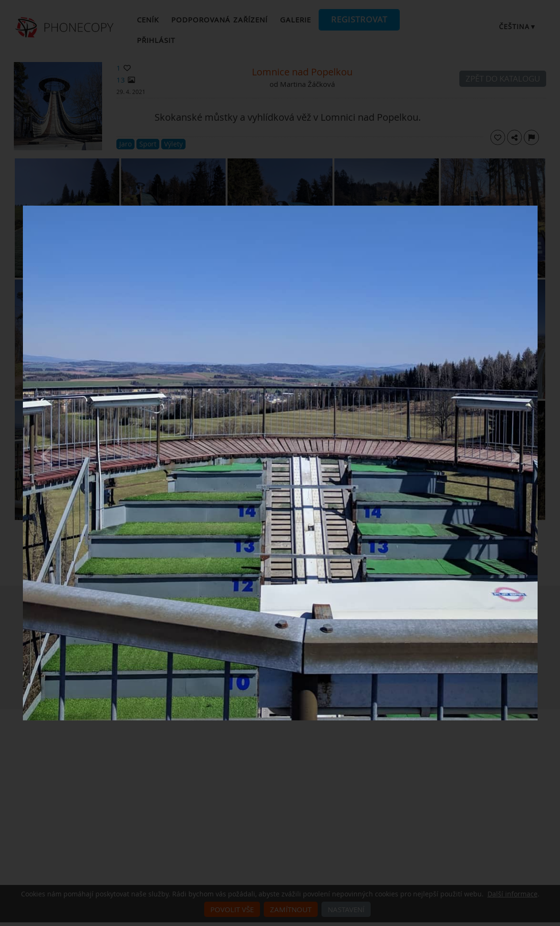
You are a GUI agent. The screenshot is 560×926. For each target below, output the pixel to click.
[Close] (535, 208)
